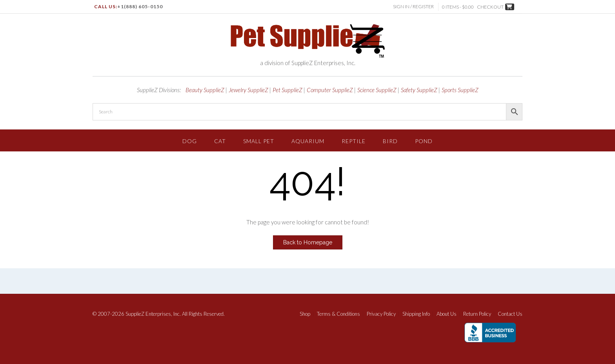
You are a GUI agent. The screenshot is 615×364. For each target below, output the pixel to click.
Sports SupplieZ (460, 90)
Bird (390, 141)
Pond (424, 141)
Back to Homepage (308, 242)
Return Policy (477, 314)
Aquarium (308, 141)
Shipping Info (416, 314)
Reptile (354, 141)
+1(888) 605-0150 (140, 6)
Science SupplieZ (377, 90)
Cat (220, 141)
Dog (190, 141)
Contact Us (510, 314)
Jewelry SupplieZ (248, 90)
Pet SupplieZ (287, 90)
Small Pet (259, 141)
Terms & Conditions (338, 314)
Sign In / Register (414, 6)
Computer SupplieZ (330, 90)
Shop (305, 314)
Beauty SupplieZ (205, 90)
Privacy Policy (381, 314)
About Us (447, 314)
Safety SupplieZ (419, 90)
